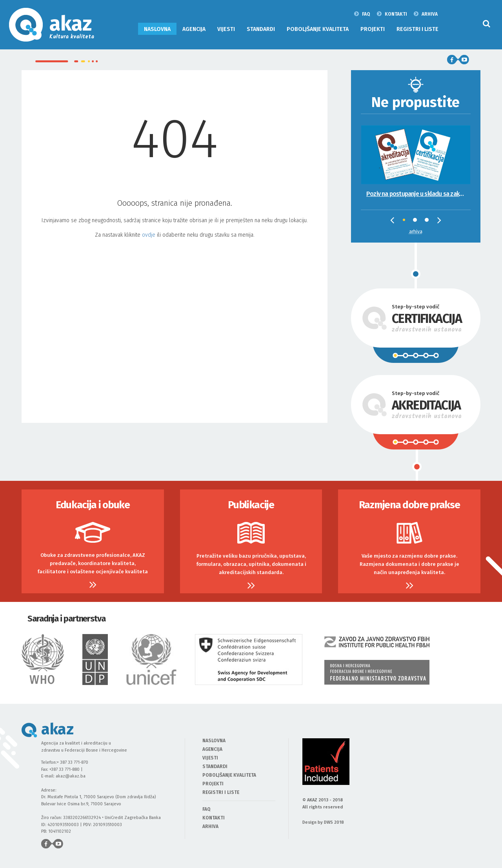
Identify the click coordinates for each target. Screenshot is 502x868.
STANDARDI (261, 29)
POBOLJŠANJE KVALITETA (318, 29)
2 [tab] (417, 222)
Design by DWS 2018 (323, 822)
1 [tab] (407, 223)
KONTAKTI (392, 14)
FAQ (362, 14)
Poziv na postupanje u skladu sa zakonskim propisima (418, 194)
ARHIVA (426, 14)
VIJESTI (226, 29)
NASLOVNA (157, 29)
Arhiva (416, 232)
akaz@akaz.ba (71, 776)
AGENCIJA (194, 29)
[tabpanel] (416, 157)
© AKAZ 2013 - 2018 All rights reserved (323, 804)
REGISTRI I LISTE (417, 29)
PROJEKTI (373, 29)
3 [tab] (429, 222)
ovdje (149, 235)
